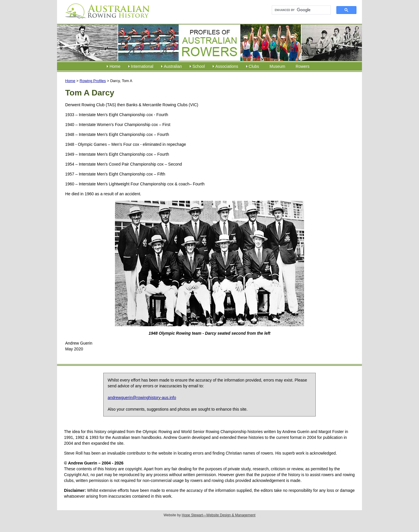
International (142, 66)
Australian (173, 66)
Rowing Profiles (93, 81)
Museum (277, 66)
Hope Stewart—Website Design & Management (219, 515)
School (199, 66)
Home (115, 66)
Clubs (254, 66)
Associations (227, 66)
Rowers (302, 66)
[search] (299, 10)
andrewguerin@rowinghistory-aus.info (142, 398)
